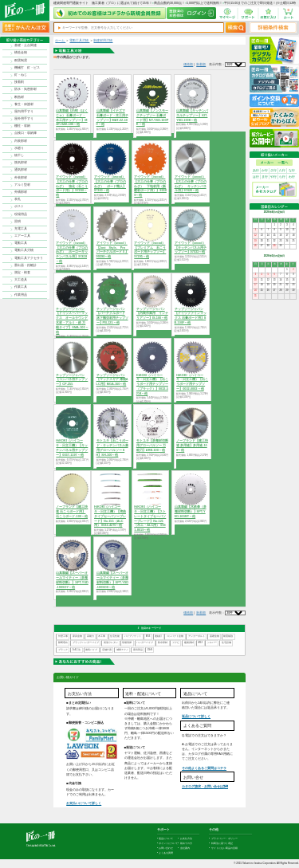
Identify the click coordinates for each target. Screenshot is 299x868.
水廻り (19, 148)
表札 (18, 199)
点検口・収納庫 (26, 133)
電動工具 (21, 243)
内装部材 (21, 141)
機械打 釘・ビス (27, 68)
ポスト (19, 206)
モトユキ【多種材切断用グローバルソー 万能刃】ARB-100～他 (152, 446)
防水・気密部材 (26, 89)
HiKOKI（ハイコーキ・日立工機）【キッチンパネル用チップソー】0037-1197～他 (72, 448)
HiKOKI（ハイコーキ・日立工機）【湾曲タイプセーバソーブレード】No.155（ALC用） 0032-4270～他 (110, 516)
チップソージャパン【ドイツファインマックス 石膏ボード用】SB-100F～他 (191, 316)
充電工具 (21, 229)
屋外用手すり (24, 119)
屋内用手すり (24, 112)
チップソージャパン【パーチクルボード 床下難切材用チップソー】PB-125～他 (112, 316)
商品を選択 (72, 136)
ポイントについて (168, 843)
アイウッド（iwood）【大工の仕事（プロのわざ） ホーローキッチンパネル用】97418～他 (72, 252)
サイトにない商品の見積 (224, 848)
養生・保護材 (24, 104)
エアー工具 (22, 236)
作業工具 (21, 287)
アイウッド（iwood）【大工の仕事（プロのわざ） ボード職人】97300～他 (110, 184)
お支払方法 (186, 839)
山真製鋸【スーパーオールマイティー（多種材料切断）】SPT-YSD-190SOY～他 (72, 580)
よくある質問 (166, 853)
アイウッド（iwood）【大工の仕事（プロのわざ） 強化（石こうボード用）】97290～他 (72, 186)
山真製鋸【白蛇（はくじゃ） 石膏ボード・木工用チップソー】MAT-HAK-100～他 (72, 118)
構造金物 (21, 53)
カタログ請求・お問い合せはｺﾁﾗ (205, 786)
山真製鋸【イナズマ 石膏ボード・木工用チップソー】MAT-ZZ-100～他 (112, 118)
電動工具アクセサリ (29, 258)
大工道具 (21, 280)
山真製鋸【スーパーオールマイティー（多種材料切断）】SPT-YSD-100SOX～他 (112, 580)
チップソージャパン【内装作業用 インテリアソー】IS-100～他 (152, 314)
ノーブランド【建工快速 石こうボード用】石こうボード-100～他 (72, 512)
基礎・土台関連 (26, 45)
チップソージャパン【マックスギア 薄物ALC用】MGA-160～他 (112, 380)
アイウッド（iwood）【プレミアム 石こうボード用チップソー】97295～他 (150, 250)
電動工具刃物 (24, 250)
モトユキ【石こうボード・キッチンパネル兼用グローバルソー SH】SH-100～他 (112, 448)
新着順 (201, 65)
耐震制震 (21, 61)
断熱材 (19, 97)
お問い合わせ (166, 848)
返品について (166, 839)
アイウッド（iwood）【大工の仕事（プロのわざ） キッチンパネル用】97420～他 (191, 184)
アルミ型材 (22, 185)
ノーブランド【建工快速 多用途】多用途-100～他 (192, 446)
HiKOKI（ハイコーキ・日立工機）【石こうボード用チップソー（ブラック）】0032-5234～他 (152, 385)
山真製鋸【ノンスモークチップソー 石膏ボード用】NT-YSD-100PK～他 (152, 118)
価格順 (188, 65)
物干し (19, 155)
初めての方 (186, 843)
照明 (18, 222)
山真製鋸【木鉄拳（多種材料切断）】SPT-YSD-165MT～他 (191, 512)
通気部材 (21, 170)
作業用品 (21, 295)
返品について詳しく (196, 716)
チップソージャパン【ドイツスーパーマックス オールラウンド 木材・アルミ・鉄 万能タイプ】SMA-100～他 (72, 321)
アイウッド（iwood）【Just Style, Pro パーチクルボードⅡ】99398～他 (113, 250)
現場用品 (21, 214)
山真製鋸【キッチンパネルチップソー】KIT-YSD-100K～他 (192, 116)
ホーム (60, 41)
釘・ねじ (21, 75)
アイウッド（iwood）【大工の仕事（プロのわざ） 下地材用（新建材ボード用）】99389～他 (150, 186)
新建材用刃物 (103, 41)
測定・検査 (22, 273)
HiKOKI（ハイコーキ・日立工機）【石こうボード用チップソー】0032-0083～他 (192, 382)
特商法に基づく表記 (222, 843)
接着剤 (19, 82)
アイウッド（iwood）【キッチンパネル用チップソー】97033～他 (191, 248)
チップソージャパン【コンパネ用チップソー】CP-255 (72, 380)
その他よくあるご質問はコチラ (204, 768)
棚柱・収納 (22, 126)
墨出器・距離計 (26, 265)
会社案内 (185, 848)
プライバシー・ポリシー (224, 839)
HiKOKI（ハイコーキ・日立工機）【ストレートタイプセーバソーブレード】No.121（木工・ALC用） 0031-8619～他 (150, 518)
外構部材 (21, 192)
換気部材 (21, 163)
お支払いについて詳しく (84, 803)
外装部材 (21, 178)
